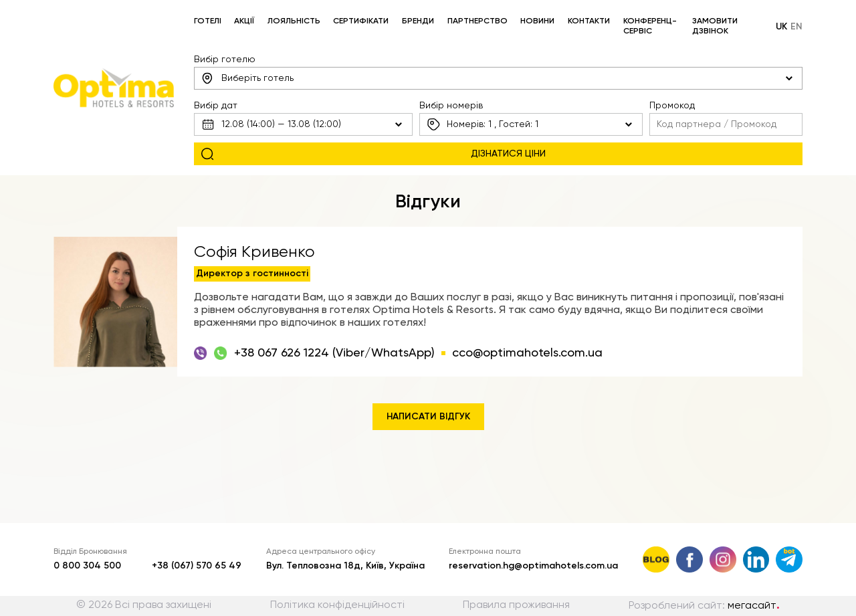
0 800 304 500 (87, 566)
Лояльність (294, 21)
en (796, 27)
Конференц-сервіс (650, 26)
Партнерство (477, 21)
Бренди (418, 21)
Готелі (208, 21)
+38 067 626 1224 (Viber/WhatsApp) (334, 353)
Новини (537, 21)
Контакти (589, 21)
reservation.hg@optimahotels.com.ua (533, 566)
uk (781, 27)
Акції (244, 21)
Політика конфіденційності (337, 605)
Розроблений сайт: (704, 606)
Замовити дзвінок (715, 26)
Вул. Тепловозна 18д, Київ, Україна (345, 566)
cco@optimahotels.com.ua (527, 353)
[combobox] (499, 78)
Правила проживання (516, 605)
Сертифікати (361, 21)
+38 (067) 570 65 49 (197, 566)
